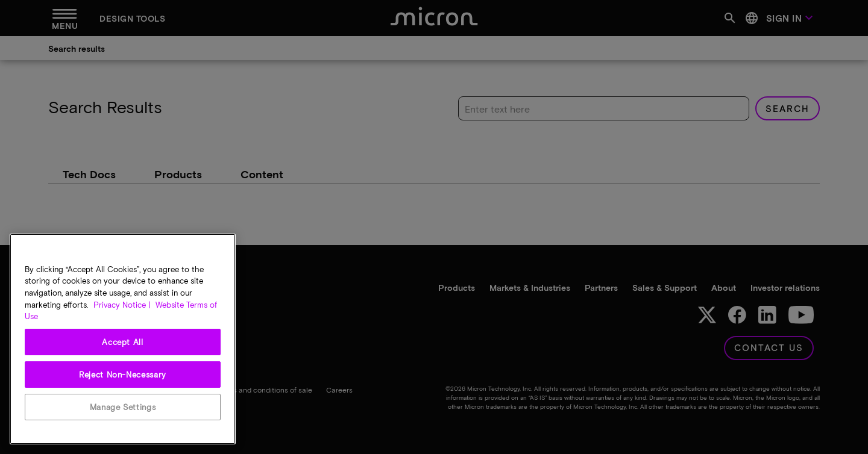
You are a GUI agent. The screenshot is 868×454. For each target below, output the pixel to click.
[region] (123, 339)
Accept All (123, 342)
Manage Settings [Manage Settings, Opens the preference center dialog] (123, 407)
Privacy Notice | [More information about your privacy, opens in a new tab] (122, 305)
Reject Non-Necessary (123, 375)
